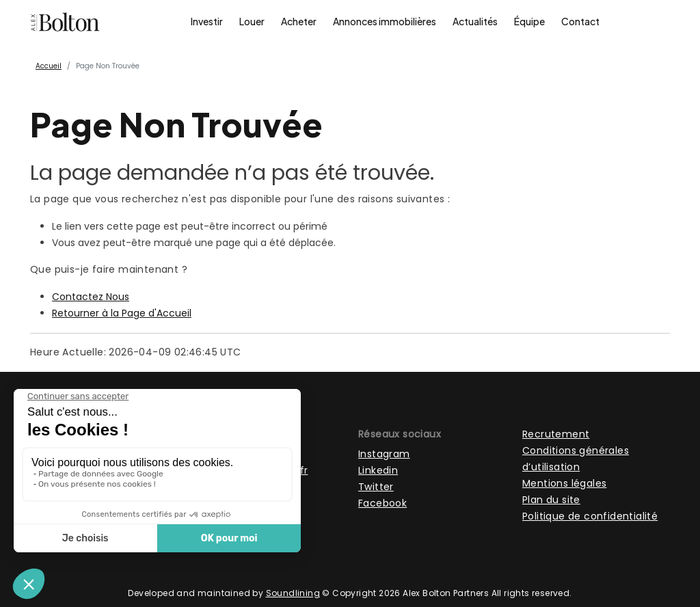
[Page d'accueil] (65, 22)
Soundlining (293, 593)
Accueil (49, 66)
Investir (207, 21)
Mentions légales (564, 483)
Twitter (376, 487)
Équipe (529, 21)
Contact (580, 21)
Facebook (382, 503)
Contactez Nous (91, 297)
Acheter (299, 21)
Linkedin (378, 470)
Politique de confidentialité (590, 516)
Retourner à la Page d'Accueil (122, 313)
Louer (252, 21)
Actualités (475, 21)
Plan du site (551, 500)
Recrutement (556, 434)
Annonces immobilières (385, 21)
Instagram (384, 454)
